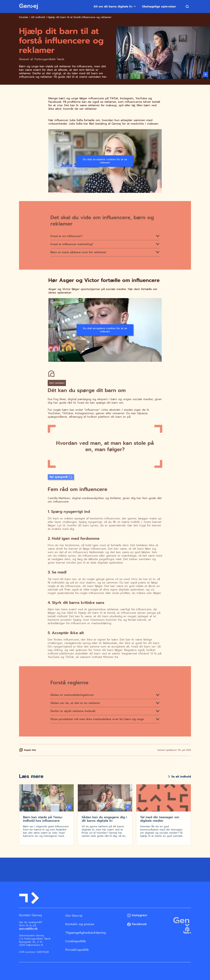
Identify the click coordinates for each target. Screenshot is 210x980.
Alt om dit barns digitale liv (115, 6)
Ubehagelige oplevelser (160, 6)
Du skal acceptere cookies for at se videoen (105, 161)
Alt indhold (38, 17)
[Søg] (187, 6)
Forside (24, 17)
